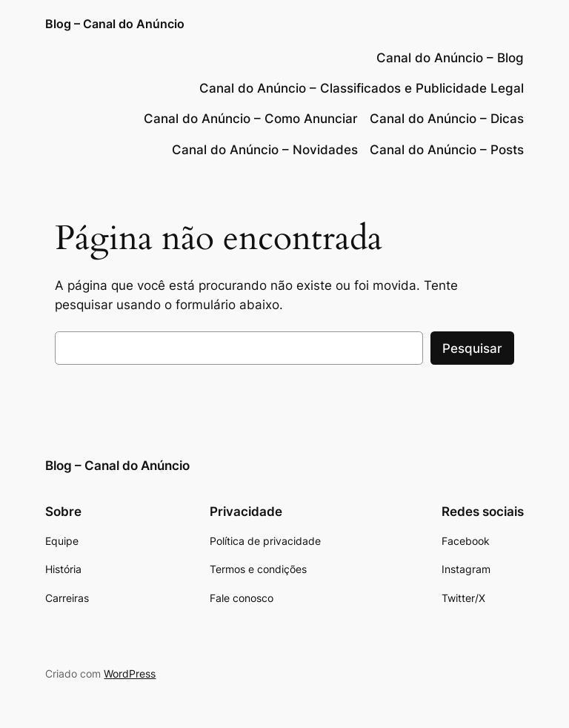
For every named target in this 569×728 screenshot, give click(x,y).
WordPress (130, 674)
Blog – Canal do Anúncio (115, 24)
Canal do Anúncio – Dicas (447, 119)
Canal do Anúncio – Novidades (265, 150)
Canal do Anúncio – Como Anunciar (251, 119)
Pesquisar (472, 348)
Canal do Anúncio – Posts (447, 150)
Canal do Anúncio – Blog (450, 58)
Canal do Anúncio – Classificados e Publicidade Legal (362, 88)
